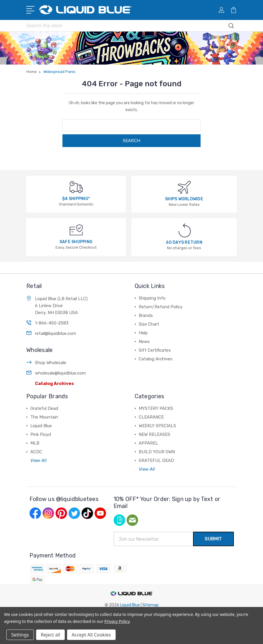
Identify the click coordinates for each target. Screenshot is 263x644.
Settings (20, 635)
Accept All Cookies (91, 635)
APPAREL (148, 443)
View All (38, 460)
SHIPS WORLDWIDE (184, 199)
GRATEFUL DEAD (156, 460)
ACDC (36, 452)
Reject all (50, 635)
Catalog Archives (54, 384)
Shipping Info (152, 298)
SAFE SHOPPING (76, 242)
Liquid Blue (41, 426)
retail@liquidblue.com (55, 333)
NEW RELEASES (154, 434)
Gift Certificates (155, 350)
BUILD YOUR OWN (157, 452)
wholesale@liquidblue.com (60, 373)
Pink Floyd (41, 434)
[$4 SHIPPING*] (76, 187)
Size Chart (149, 324)
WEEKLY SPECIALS (157, 426)
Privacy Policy (117, 621)
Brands (146, 315)
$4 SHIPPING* (76, 199)
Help (143, 333)
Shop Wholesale (51, 363)
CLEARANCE (151, 417)
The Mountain (44, 417)
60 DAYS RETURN (184, 242)
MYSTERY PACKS (156, 408)
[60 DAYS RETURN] (185, 230)
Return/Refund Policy (161, 307)
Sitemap (151, 605)
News (144, 342)
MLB (35, 443)
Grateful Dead (44, 408)
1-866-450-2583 (52, 323)
